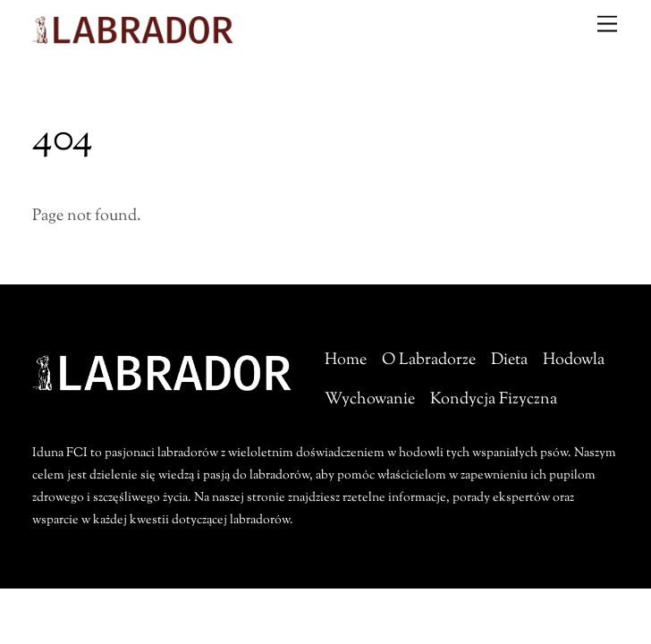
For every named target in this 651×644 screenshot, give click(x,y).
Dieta (509, 360)
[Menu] (607, 24)
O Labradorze (429, 360)
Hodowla (574, 360)
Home (346, 360)
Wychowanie (370, 400)
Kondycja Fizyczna (494, 400)
